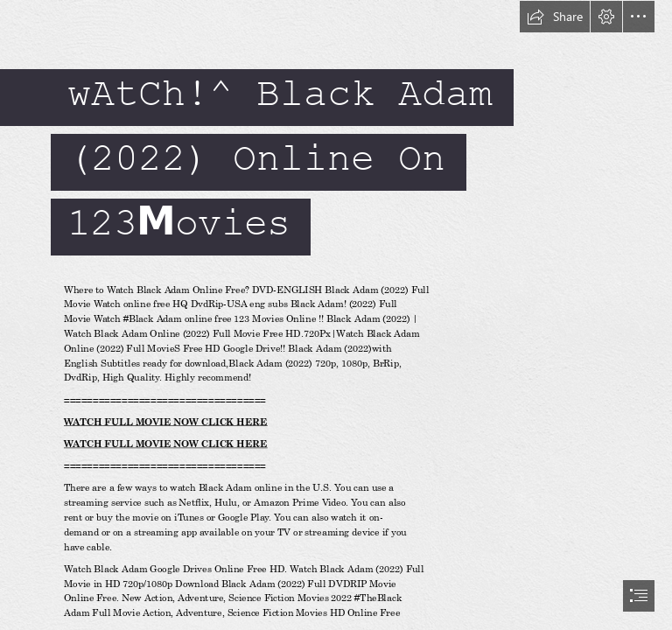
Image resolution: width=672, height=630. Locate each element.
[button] (555, 17)
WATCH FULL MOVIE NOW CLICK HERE (166, 422)
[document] (336, 315)
